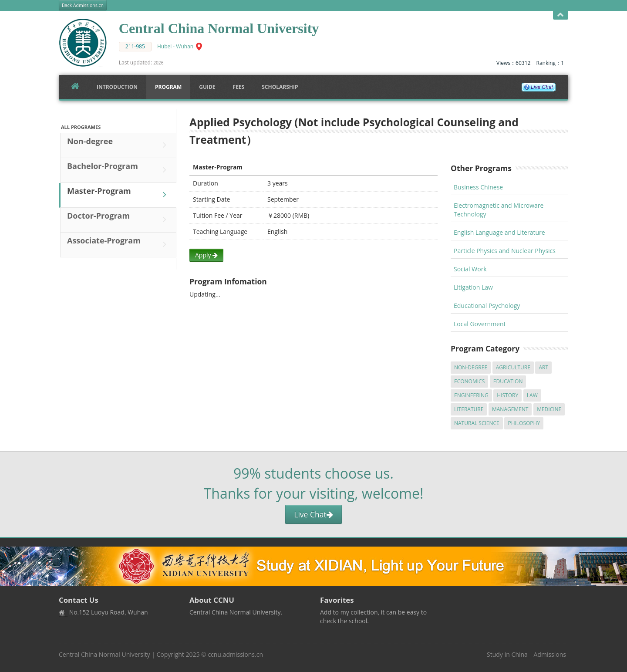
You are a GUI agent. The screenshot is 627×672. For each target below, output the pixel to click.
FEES (239, 87)
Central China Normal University (104, 654)
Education (508, 381)
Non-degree (119, 145)
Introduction (117, 87)
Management (510, 409)
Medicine (549, 409)
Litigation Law (473, 287)
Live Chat (313, 514)
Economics (469, 381)
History (507, 395)
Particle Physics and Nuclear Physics (505, 251)
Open (561, 15)
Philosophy (524, 423)
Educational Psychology (487, 306)
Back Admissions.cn (83, 5)
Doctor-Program (119, 219)
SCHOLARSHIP (280, 87)
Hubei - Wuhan (175, 46)
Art (543, 367)
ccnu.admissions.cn (235, 654)
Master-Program (119, 195)
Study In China (507, 654)
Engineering (471, 395)
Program (168, 87)
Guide (207, 87)
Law (532, 395)
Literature (469, 409)
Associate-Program (119, 244)
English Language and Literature (499, 232)
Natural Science (477, 423)
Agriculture (513, 367)
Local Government (480, 324)
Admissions (550, 654)
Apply (206, 255)
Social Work (470, 269)
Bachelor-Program (119, 170)
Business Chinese (478, 187)
